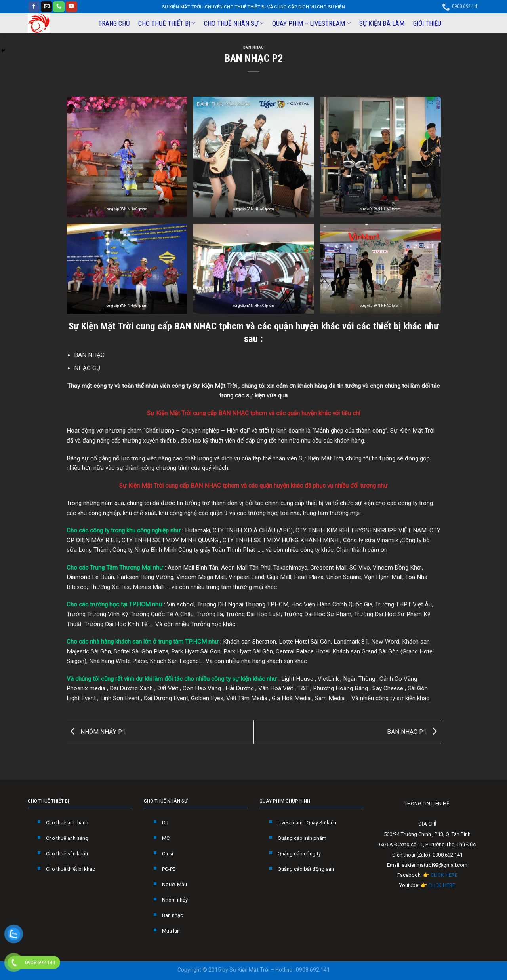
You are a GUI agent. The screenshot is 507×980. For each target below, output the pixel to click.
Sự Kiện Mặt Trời (101, 326)
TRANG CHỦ (114, 23)
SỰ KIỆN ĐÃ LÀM (382, 23)
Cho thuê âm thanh (67, 823)
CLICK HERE (444, 875)
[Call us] (59, 7)
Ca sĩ (168, 854)
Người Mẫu (174, 884)
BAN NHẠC (253, 47)
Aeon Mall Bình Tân (193, 568)
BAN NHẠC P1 (414, 732)
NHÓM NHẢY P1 (96, 732)
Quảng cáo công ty (299, 854)
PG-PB (169, 869)
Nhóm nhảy (175, 900)
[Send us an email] (47, 7)
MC (166, 838)
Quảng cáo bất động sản (306, 869)
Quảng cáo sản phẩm (302, 838)
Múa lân (171, 931)
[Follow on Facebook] (34, 7)
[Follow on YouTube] (71, 7)
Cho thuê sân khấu (67, 854)
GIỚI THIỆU (427, 23)
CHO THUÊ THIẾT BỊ (167, 23)
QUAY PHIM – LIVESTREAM (311, 23)
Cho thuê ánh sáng (67, 838)
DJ (165, 823)
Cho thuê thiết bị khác (71, 869)
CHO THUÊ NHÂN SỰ (234, 23)
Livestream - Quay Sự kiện (307, 823)
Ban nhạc (172, 915)
